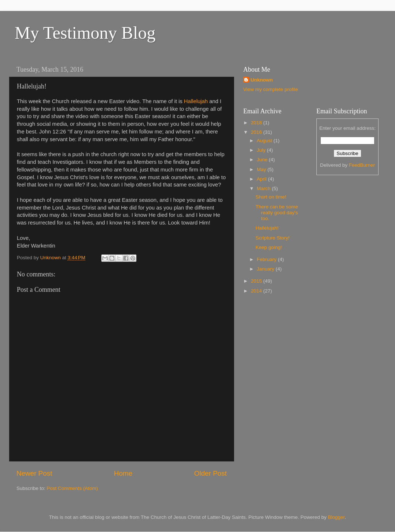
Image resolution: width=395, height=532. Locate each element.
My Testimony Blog (85, 33)
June (263, 160)
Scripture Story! (273, 238)
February (267, 259)
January (266, 269)
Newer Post (34, 473)
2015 (257, 281)
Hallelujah (196, 101)
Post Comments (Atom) (72, 488)
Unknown (262, 80)
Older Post (210, 473)
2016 (257, 132)
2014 (257, 291)
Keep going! (269, 247)
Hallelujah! (267, 228)
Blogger (336, 517)
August (265, 141)
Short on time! (271, 197)
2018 (257, 123)
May (262, 169)
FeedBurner (362, 165)
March (264, 188)
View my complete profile (271, 89)
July (262, 150)
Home (123, 473)
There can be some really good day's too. (277, 213)
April (262, 179)
